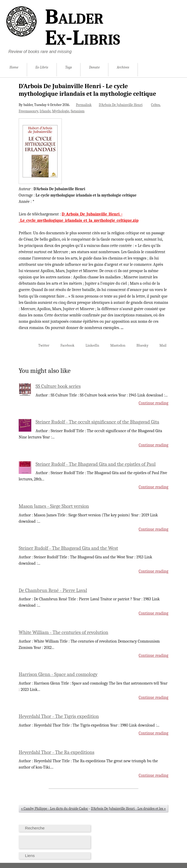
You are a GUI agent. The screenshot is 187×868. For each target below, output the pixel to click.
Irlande (45, 111)
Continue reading (153, 403)
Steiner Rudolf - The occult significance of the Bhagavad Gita (97, 422)
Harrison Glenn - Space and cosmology (58, 674)
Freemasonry (28, 111)
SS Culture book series (58, 386)
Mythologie (61, 111)
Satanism (78, 111)
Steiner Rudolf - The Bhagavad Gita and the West (68, 548)
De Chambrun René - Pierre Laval (53, 590)
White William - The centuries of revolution (63, 632)
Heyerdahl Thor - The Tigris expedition (59, 716)
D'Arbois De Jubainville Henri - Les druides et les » (128, 809)
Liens (30, 856)
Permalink (84, 105)
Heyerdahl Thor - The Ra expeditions (57, 752)
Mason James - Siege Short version (54, 506)
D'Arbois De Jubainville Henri (120, 105)
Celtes (155, 105)
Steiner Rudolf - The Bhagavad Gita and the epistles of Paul (96, 464)
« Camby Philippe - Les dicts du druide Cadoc (55, 809)
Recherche (35, 828)
